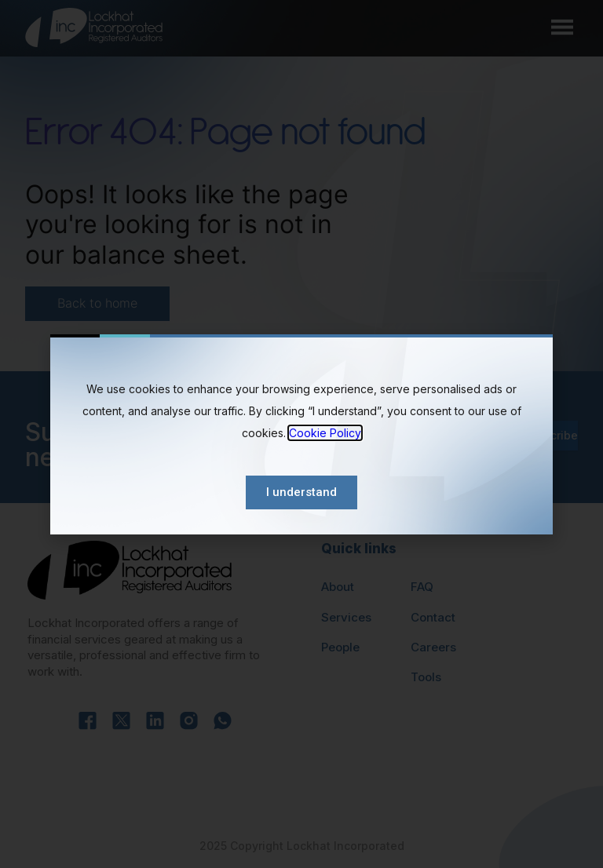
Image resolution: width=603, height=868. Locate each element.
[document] (301, 434)
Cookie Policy (325, 433)
